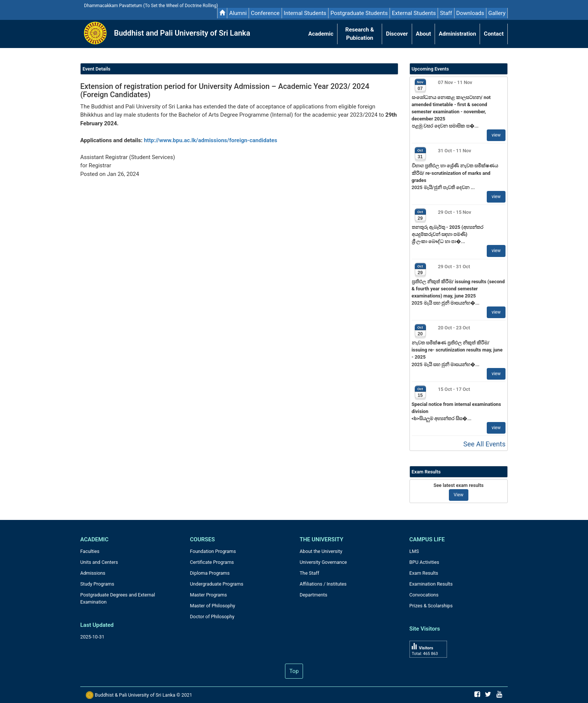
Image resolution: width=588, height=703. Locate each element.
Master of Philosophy (213, 606)
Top (294, 671)
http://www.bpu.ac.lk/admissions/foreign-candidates (211, 140)
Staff (446, 13)
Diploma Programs (210, 573)
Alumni (238, 13)
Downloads (470, 13)
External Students (414, 13)
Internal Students (305, 13)
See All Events (484, 444)
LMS (414, 551)
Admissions (93, 573)
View (459, 495)
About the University (321, 551)
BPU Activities (424, 562)
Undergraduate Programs (217, 584)
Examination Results (431, 584)
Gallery (497, 13)
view (496, 135)
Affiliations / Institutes (323, 584)
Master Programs (209, 595)
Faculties (90, 551)
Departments (313, 595)
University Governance (323, 562)
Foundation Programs (213, 551)
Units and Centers (99, 562)
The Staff (309, 573)
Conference (265, 13)
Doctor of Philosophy (212, 617)
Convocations (424, 595)
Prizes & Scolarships (431, 606)
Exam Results (424, 573)
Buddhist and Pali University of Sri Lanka (182, 33)
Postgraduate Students (359, 13)
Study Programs (97, 584)
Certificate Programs (212, 562)
